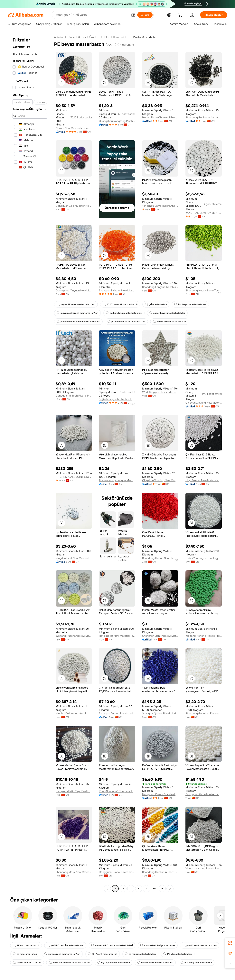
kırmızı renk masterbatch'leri (155, 963)
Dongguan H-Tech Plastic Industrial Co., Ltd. (74, 396)
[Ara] (145, 15)
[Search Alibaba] (92, 15)
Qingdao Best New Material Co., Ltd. (74, 558)
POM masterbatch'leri (178, 954)
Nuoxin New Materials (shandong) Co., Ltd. (74, 128)
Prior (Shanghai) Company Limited (117, 791)
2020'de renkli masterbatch (120, 304)
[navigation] (30, 463)
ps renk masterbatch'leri (140, 954)
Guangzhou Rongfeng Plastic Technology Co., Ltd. (117, 121)
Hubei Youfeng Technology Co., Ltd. (204, 558)
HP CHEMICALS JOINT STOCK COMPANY (74, 477)
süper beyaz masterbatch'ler (167, 313)
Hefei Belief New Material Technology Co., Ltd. (117, 636)
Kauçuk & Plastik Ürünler (84, 37)
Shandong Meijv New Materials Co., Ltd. (74, 872)
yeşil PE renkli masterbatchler (65, 945)
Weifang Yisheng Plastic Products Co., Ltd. (204, 636)
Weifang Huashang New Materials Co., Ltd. (74, 636)
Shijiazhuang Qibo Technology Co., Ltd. (117, 399)
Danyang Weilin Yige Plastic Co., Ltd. (74, 791)
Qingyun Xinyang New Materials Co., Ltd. (204, 403)
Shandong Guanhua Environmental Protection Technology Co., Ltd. (204, 713)
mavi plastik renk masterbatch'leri (77, 313)
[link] (230, 943)
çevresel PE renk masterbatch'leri (112, 945)
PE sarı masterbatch (26, 945)
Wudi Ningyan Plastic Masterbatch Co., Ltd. (160, 392)
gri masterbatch (156, 304)
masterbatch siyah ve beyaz (158, 945)
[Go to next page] (170, 889)
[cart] (181, 15)
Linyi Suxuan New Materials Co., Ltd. (204, 480)
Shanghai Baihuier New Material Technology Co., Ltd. (117, 290)
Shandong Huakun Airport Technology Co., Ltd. (160, 872)
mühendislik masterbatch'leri (124, 313)
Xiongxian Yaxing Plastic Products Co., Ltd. (204, 868)
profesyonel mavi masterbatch (126, 322)
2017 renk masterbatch (103, 954)
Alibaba (58, 37)
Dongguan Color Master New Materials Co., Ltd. (74, 206)
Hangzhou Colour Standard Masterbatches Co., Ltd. (160, 794)
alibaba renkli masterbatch (170, 322)
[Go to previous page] (107, 889)
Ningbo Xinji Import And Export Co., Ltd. (74, 713)
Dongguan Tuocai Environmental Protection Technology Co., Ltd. (117, 872)
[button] (133, 15)
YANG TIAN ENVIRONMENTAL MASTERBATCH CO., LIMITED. (204, 213)
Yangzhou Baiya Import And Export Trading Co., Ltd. (160, 206)
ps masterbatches (25, 954)
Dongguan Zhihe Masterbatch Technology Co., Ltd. (204, 794)
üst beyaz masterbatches (190, 304)
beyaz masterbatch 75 (27, 963)
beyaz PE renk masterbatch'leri (76, 304)
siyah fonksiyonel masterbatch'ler (69, 963)
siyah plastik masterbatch (114, 963)
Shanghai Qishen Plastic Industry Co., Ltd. (117, 713)
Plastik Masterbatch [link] (145, 37)
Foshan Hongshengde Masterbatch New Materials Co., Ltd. (117, 480)
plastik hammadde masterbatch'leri (78, 322)
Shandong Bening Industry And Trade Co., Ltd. (204, 117)
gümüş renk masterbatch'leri (62, 954)
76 (162, 889)
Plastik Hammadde (116, 37)
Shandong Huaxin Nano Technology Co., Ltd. (204, 290)
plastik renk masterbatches (200, 945)
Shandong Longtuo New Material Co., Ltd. (160, 287)
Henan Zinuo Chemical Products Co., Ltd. (160, 117)
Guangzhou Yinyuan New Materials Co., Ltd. (74, 290)
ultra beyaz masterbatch (196, 963)
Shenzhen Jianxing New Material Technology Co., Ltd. (160, 636)
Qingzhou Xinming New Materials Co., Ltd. (160, 480)
